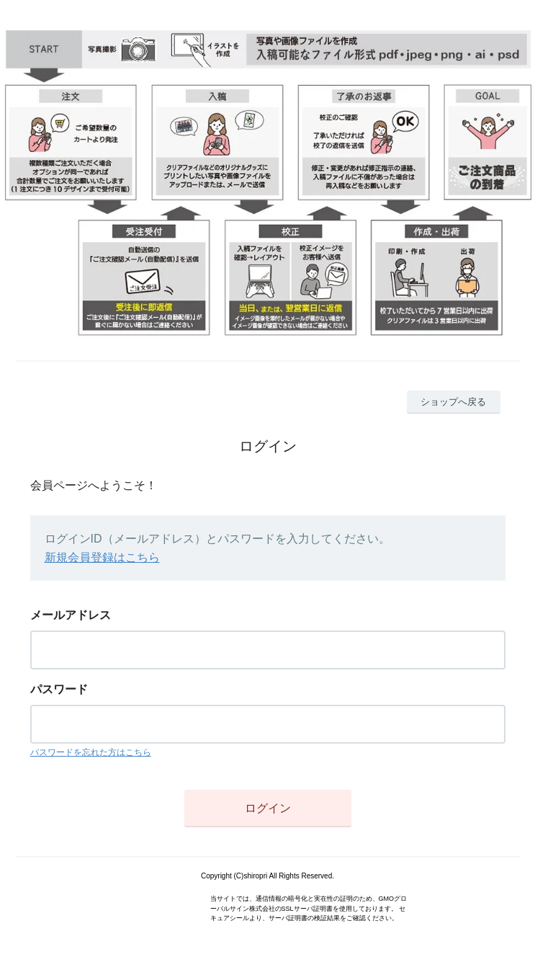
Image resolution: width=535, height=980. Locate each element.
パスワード (59, 689)
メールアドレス (71, 615)
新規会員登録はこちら (102, 557)
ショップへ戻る (453, 402)
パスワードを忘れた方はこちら (91, 752)
